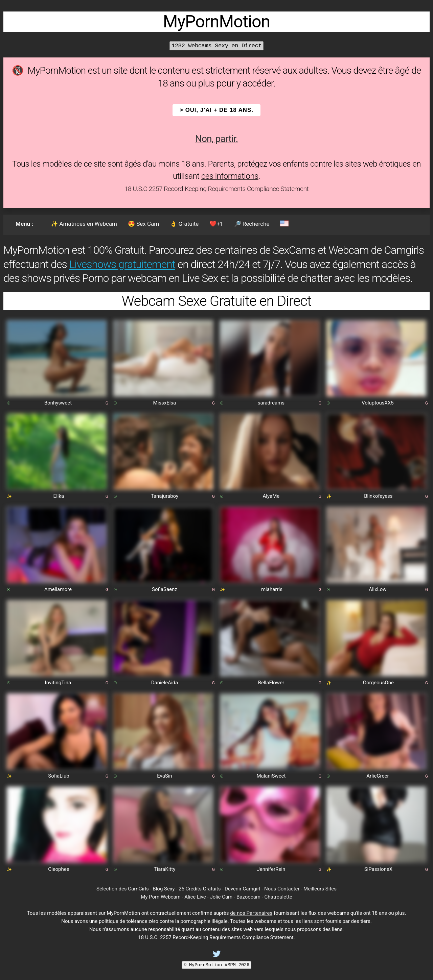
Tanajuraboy (165, 496)
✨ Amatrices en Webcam (84, 224)
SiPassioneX (378, 869)
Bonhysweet (58, 403)
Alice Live (195, 897)
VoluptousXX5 (378, 403)
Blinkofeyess (378, 496)
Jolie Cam (221, 897)
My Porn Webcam (161, 897)
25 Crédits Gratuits (200, 889)
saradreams (271, 403)
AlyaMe (271, 496)
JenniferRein (271, 869)
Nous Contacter (282, 889)
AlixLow (378, 589)
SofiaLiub (59, 776)
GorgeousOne (378, 683)
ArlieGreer (378, 776)
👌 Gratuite (184, 224)
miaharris (272, 589)
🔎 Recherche (252, 224)
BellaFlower (271, 683)
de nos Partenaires (251, 913)
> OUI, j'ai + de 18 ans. (216, 110)
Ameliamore (58, 589)
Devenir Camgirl (242, 889)
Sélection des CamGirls (123, 889)
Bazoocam (248, 897)
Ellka (59, 496)
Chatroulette (278, 897)
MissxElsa (165, 403)
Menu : (24, 224)
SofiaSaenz (165, 589)
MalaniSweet (271, 776)
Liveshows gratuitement (122, 264)
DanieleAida (165, 683)
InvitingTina (58, 683)
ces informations (230, 176)
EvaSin (165, 776)
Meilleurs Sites (320, 889)
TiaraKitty (165, 869)
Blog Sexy (164, 889)
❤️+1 (216, 224)
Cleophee (59, 869)
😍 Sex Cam (143, 224)
